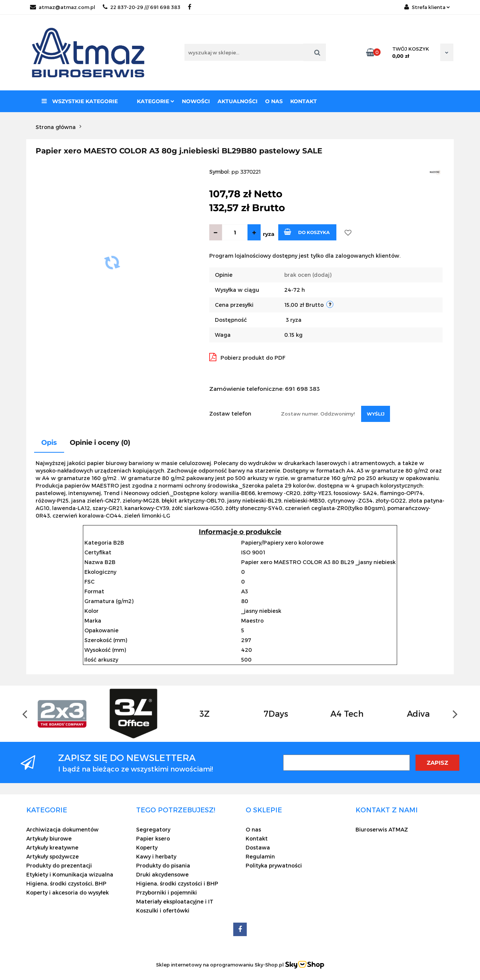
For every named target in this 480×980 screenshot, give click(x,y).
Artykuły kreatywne (52, 847)
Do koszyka (307, 232)
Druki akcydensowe (162, 874)
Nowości (196, 101)
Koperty (147, 847)
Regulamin (260, 856)
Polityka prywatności (274, 865)
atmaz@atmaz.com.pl (63, 7)
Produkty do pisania (163, 865)
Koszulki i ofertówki (163, 910)
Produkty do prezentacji (59, 865)
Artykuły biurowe (49, 838)
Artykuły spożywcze (52, 856)
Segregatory (153, 829)
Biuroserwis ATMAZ (382, 829)
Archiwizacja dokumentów (62, 829)
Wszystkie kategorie (80, 101)
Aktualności (238, 101)
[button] (47, 810)
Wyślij (376, 414)
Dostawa (258, 847)
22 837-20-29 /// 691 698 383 (142, 7)
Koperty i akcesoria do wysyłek (67, 892)
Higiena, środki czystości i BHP (177, 883)
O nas (274, 101)
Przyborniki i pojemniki (166, 892)
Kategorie (156, 101)
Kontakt (304, 101)
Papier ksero (153, 838)
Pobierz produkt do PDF (247, 357)
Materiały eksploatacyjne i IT (175, 901)
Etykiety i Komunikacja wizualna (70, 874)
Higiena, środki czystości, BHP (66, 883)
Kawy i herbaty (156, 856)
